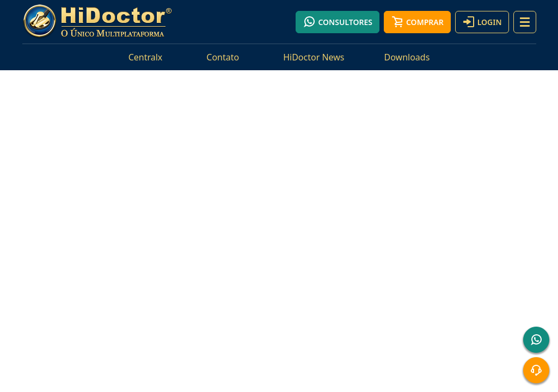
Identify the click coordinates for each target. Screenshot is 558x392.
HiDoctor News (314, 57)
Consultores (338, 22)
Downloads (407, 57)
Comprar (417, 22)
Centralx (146, 57)
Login (482, 22)
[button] (525, 22)
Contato (223, 57)
